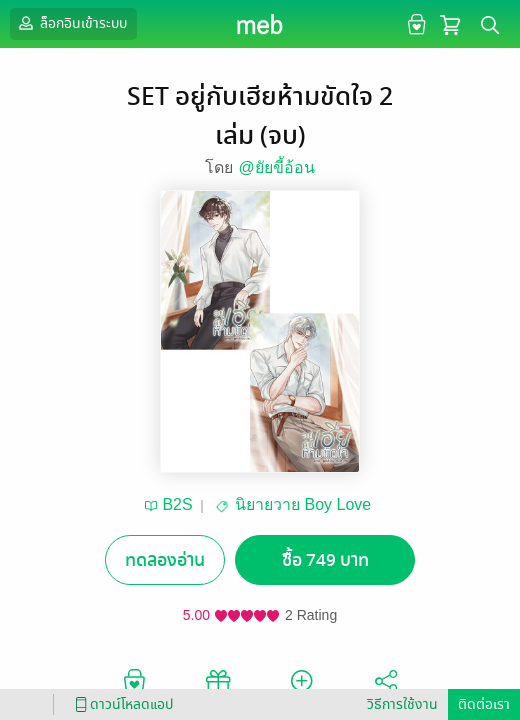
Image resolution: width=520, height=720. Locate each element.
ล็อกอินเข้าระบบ (71, 23)
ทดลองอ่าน (165, 560)
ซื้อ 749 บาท (325, 560)
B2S (177, 504)
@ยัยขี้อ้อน (276, 167)
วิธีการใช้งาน (402, 704)
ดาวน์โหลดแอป (121, 704)
